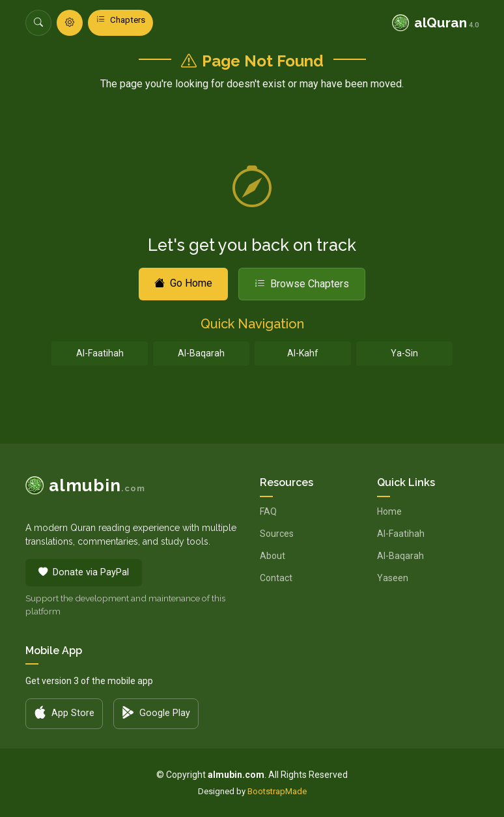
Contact (276, 578)
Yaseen (393, 578)
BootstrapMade (277, 791)
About (273, 556)
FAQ (268, 511)
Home (389, 511)
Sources (277, 534)
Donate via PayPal (84, 573)
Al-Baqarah (201, 353)
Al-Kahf (303, 353)
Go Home (183, 283)
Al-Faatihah (100, 353)
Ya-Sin (404, 353)
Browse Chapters (302, 284)
